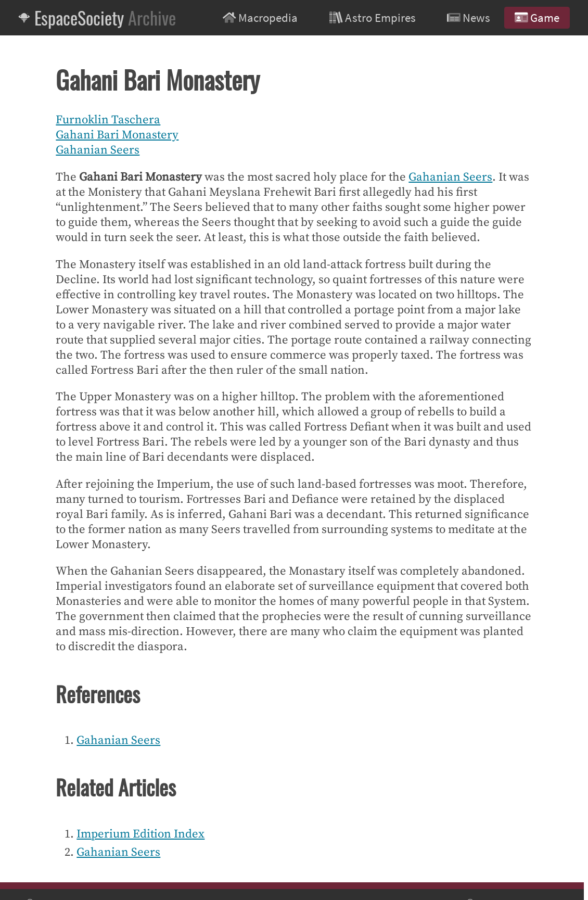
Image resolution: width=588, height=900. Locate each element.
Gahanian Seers (98, 150)
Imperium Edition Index (140, 834)
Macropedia (260, 18)
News (469, 18)
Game (537, 18)
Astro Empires (373, 18)
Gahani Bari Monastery (117, 135)
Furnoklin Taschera (108, 120)
